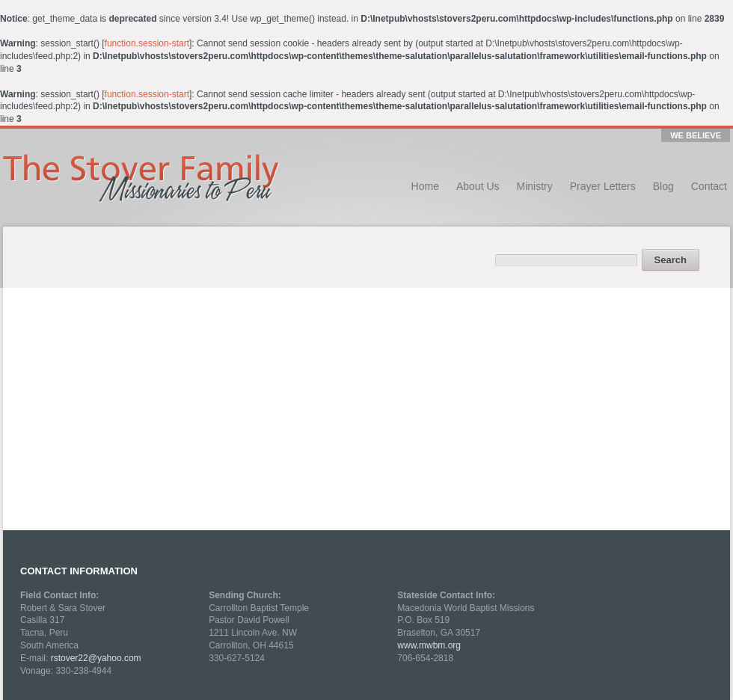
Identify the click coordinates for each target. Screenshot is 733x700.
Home (425, 186)
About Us (478, 186)
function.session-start (147, 43)
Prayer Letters (603, 186)
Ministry (535, 186)
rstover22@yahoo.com (96, 658)
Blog (663, 186)
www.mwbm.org (429, 645)
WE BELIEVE (696, 135)
